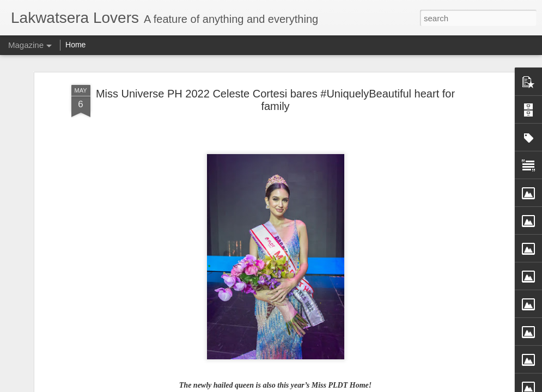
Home (75, 45)
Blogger (320, 386)
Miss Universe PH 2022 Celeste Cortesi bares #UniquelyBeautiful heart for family (275, 85)
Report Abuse (352, 386)
